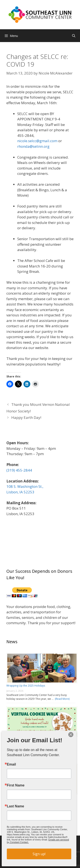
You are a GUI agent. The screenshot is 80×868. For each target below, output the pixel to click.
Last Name (15, 806)
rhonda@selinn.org (33, 146)
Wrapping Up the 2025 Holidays (26, 686)
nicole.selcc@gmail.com (37, 141)
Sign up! (39, 854)
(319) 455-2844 (19, 470)
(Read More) (62, 699)
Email (11, 764)
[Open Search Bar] (74, 36)
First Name (16, 785)
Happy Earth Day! (26, 417)
